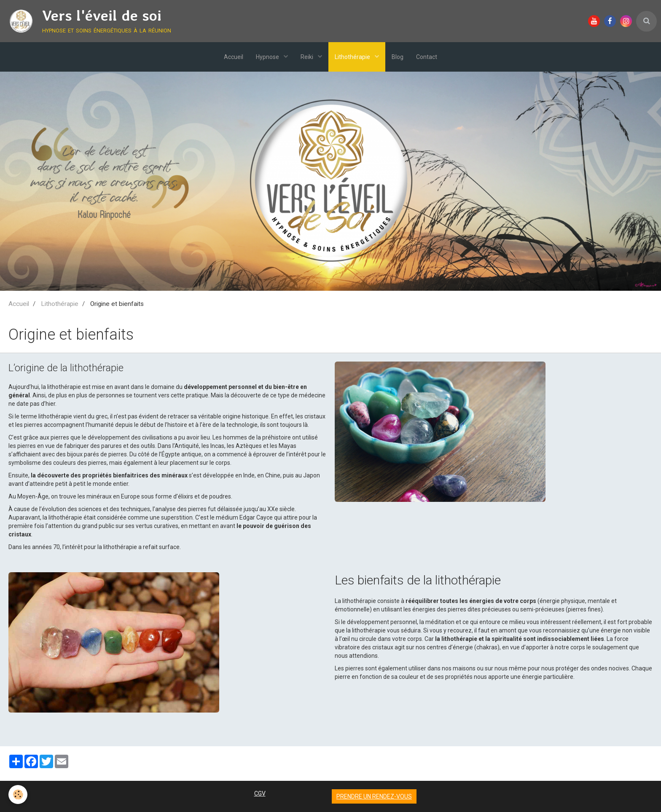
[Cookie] (18, 795)
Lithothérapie (353, 57)
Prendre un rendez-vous (374, 796)
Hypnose (268, 57)
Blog (398, 57)
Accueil (234, 57)
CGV (260, 793)
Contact (427, 57)
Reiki (308, 57)
